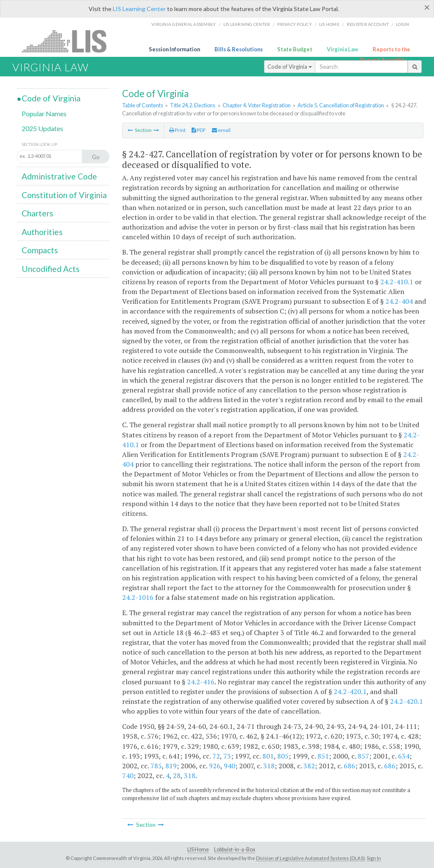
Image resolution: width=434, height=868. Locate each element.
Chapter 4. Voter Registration (257, 105)
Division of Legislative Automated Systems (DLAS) (310, 858)
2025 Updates (42, 128)
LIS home (329, 24)
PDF (199, 130)
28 (177, 776)
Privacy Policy (295, 24)
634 (404, 756)
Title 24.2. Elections (193, 105)
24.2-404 (399, 301)
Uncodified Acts (51, 269)
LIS (69, 41)
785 (156, 766)
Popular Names (44, 113)
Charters (38, 213)
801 (268, 756)
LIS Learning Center (139, 9)
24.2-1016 (138, 597)
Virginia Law (342, 49)
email (221, 130)
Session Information (174, 49)
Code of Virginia (290, 67)
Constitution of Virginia (64, 195)
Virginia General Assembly (184, 24)
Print (177, 130)
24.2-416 (201, 682)
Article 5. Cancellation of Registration (341, 105)
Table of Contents (143, 105)
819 (171, 766)
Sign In (374, 858)
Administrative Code (59, 176)
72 (216, 756)
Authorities (42, 232)
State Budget (295, 49)
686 (349, 766)
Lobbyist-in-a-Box (235, 850)
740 (128, 776)
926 (215, 766)
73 (227, 756)
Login (402, 24)
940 (230, 766)
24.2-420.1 (350, 692)
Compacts (40, 250)
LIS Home (198, 850)
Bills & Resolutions (239, 49)
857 (363, 756)
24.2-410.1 (397, 282)
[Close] (427, 7)
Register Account (368, 24)
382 (309, 766)
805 (283, 756)
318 (269, 766)
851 (323, 756)
